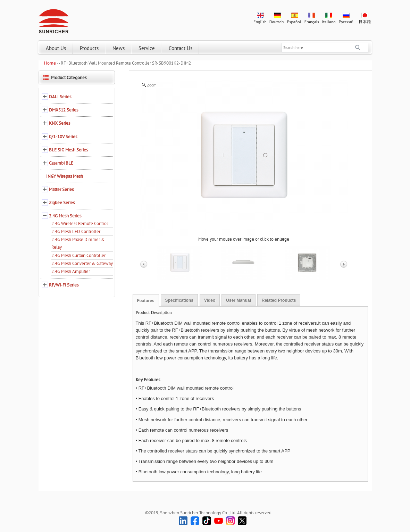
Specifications (179, 300)
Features (146, 301)
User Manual (238, 300)
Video (210, 300)
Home (50, 63)
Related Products (279, 300)
